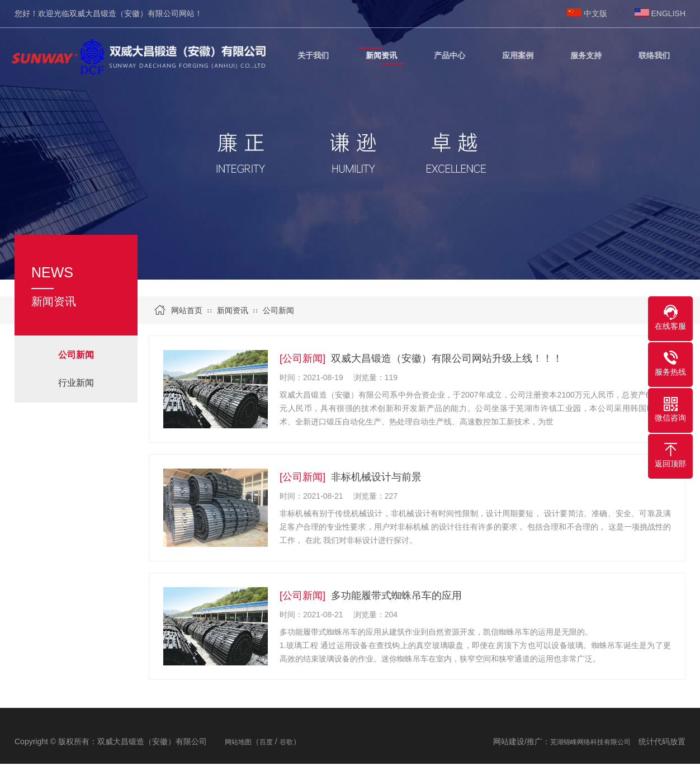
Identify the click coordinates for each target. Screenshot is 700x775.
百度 (266, 742)
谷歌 (286, 742)
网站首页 (187, 310)
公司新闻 (278, 310)
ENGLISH (668, 13)
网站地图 (238, 742)
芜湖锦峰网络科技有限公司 (590, 742)
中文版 (595, 13)
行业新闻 (76, 383)
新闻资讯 (233, 310)
